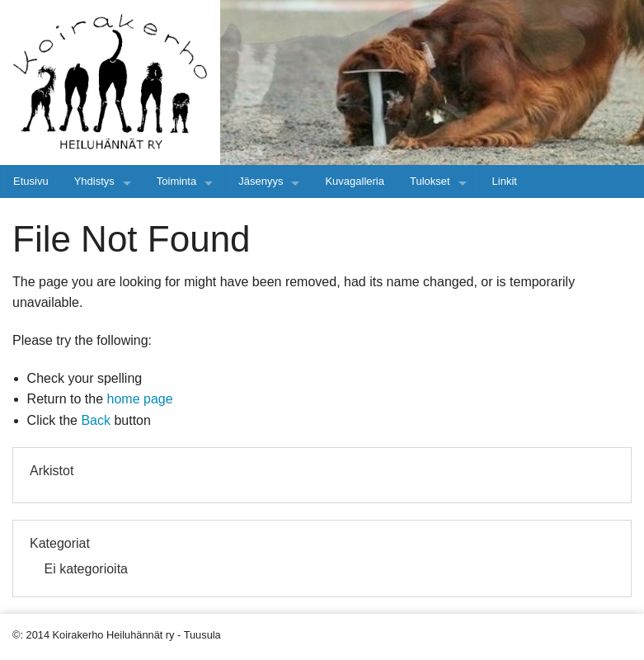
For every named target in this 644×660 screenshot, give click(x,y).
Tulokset (430, 181)
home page (140, 399)
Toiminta (176, 181)
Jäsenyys (261, 181)
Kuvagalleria (355, 181)
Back (96, 420)
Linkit (505, 181)
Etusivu (31, 181)
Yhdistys (94, 181)
